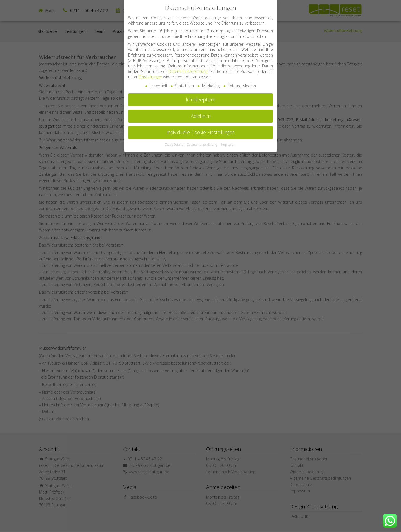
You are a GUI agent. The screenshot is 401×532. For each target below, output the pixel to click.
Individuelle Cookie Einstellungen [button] (201, 129)
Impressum (229, 141)
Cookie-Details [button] (174, 141)
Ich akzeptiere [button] (201, 96)
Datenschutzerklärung (188, 68)
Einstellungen (150, 73)
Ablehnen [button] (201, 112)
